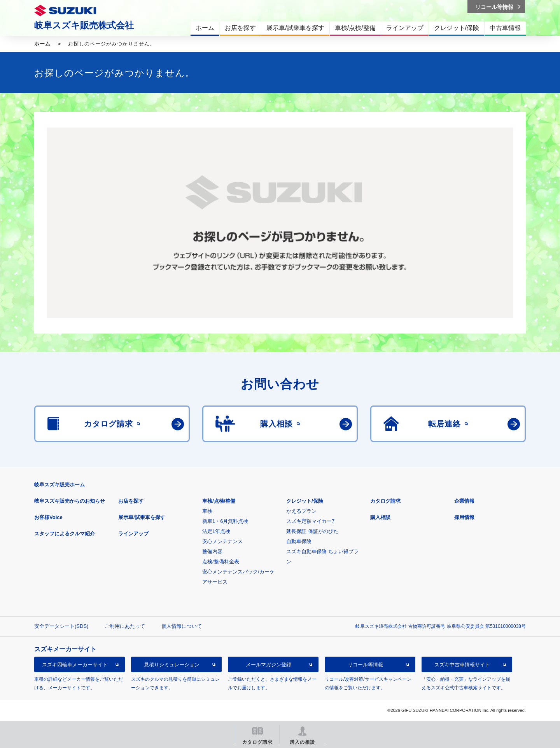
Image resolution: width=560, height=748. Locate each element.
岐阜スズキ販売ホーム (59, 485)
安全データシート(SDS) (61, 626)
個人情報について (182, 626)
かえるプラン (301, 511)
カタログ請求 (385, 501)
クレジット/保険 (305, 501)
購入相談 (380, 517)
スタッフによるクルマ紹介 (65, 534)
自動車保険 (299, 541)
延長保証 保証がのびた (312, 531)
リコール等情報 (365, 665)
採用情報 (464, 517)
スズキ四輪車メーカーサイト (75, 665)
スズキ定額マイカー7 (310, 521)
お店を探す (131, 501)
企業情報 (464, 501)
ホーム (42, 44)
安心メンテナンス (222, 541)
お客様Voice (48, 517)
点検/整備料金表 (221, 562)
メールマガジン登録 (269, 665)
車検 (207, 511)
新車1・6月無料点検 (225, 521)
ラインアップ (133, 534)
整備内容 (212, 551)
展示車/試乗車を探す (142, 517)
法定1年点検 (216, 531)
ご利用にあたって (125, 626)
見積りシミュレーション (172, 665)
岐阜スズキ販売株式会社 (84, 25)
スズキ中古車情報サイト (462, 665)
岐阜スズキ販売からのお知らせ (70, 501)
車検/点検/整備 (219, 501)
